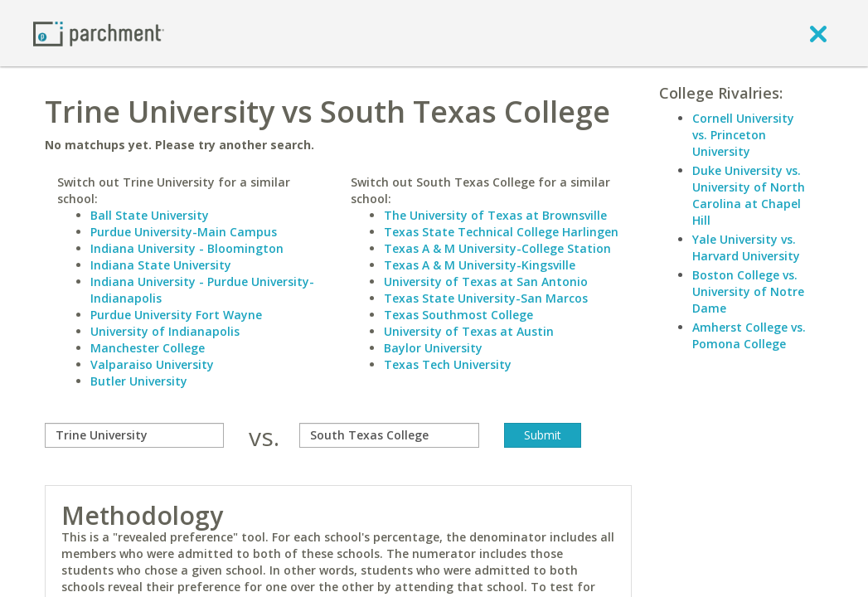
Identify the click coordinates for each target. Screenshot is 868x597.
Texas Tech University (448, 364)
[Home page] (99, 33)
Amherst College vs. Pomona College (749, 335)
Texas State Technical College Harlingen (501, 232)
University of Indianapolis (165, 331)
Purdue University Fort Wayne (176, 315)
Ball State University (150, 215)
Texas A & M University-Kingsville (480, 265)
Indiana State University (161, 265)
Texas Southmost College (458, 315)
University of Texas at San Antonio (486, 282)
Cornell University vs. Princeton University (743, 135)
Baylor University (433, 348)
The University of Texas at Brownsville (495, 215)
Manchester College (148, 348)
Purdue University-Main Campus (184, 232)
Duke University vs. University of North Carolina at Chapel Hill (749, 195)
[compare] (134, 435)
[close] (818, 33)
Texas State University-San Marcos (486, 298)
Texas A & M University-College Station (497, 248)
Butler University (139, 381)
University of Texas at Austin (469, 331)
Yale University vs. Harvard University (746, 248)
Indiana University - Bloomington (187, 248)
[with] (389, 435)
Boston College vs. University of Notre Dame (748, 291)
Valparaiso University (152, 364)
